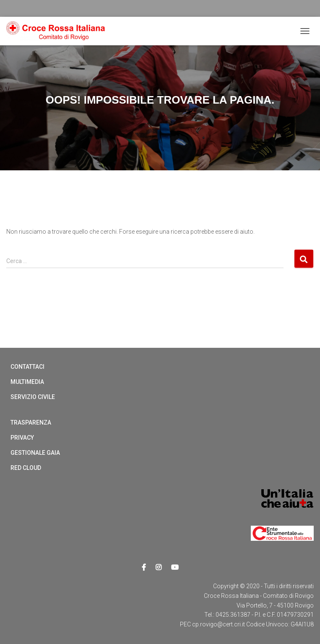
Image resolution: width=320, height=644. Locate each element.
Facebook (144, 568)
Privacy (22, 438)
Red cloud (26, 468)
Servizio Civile (33, 397)
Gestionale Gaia (35, 453)
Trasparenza (31, 422)
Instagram (159, 568)
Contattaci (27, 367)
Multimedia (27, 382)
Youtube (175, 568)
